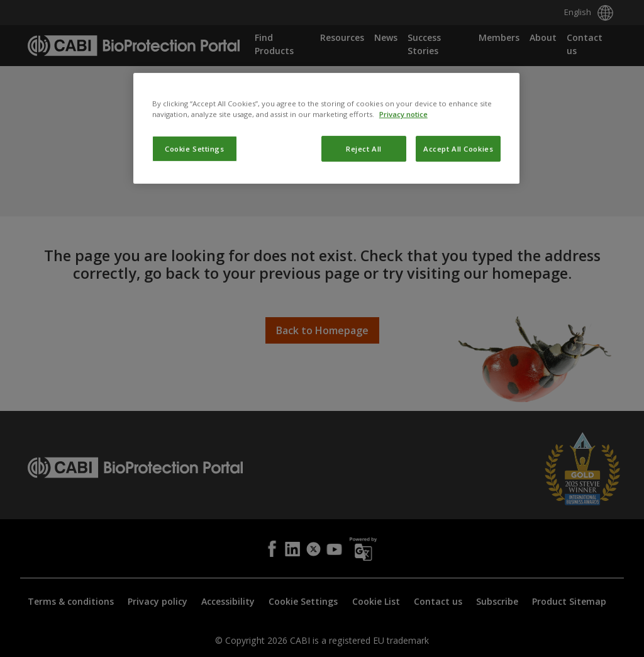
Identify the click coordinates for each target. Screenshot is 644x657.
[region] (326, 213)
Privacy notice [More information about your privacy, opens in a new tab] (403, 199)
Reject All (364, 233)
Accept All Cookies (458, 233)
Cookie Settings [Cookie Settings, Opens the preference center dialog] (195, 233)
